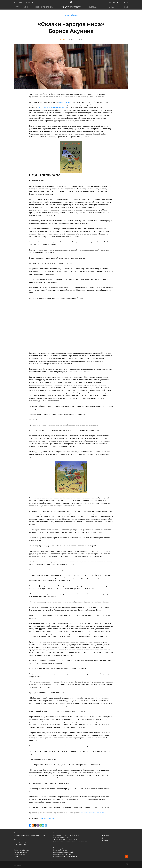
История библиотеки (20, 852)
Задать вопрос (31, 2)
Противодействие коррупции (62, 854)
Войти (125, 2)
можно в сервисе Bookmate (93, 813)
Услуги (16, 7)
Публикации (94, 7)
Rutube (105, 840)
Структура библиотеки (60, 850)
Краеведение (18, 2)
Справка (17, 857)
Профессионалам (19, 854)
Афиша (111, 7)
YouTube (105, 838)
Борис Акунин (65, 102)
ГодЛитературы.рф (46, 818)
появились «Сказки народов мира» (52, 107)
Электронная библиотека (44, 7)
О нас (126, 7)
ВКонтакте (106, 835)
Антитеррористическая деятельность (65, 857)
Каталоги (27, 7)
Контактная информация (22, 850)
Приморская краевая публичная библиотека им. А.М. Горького (71, 7)
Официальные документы (61, 848)
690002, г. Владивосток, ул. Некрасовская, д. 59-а (30, 835)
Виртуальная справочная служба (63, 852)
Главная (66, 15)
